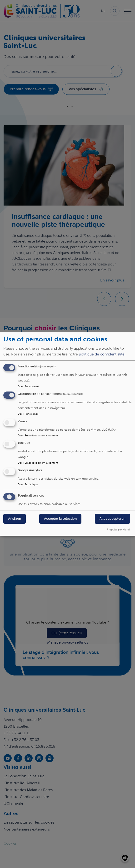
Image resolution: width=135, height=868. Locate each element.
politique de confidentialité (102, 354)
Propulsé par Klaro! (118, 529)
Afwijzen (15, 519)
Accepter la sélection (60, 519)
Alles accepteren (112, 519)
